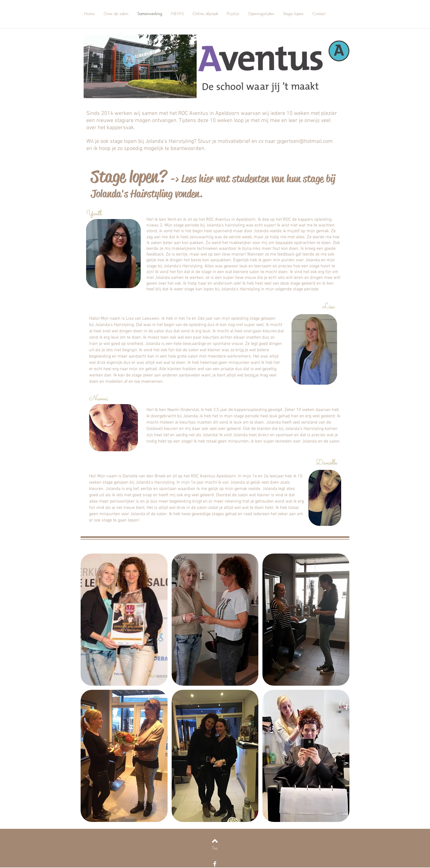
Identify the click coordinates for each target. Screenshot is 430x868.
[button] (124, 620)
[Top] (215, 848)
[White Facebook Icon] (215, 864)
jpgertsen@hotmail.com (305, 141)
